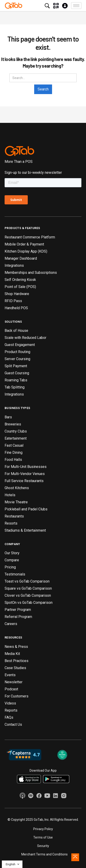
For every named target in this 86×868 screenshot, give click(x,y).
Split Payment (16, 366)
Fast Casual (14, 445)
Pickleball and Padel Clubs (26, 509)
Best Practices (17, 661)
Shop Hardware (17, 294)
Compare (12, 560)
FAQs (9, 717)
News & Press (16, 647)
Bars (8, 417)
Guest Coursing (17, 373)
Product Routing (17, 352)
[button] (76, 6)
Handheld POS (16, 308)
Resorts (11, 523)
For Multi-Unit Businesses (26, 467)
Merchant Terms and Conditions (44, 854)
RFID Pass (13, 301)
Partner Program (18, 610)
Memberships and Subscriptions (31, 273)
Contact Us (13, 724)
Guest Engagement (20, 345)
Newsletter (14, 682)
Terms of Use (43, 837)
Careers (11, 624)
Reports (11, 710)
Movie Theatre (16, 502)
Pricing (10, 567)
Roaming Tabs (16, 380)
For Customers (17, 696)
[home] (14, 5)
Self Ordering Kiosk (20, 280)
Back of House (16, 331)
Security (43, 846)
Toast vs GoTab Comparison (27, 581)
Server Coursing (17, 359)
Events (10, 675)
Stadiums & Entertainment (25, 530)
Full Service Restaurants (24, 481)
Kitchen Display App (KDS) (26, 251)
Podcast (11, 689)
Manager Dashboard (21, 258)
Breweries (13, 424)
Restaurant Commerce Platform (30, 237)
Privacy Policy (43, 829)
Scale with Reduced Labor (25, 338)
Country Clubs (16, 431)
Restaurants (14, 516)
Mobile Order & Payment (24, 244)
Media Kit (12, 654)
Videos (10, 703)
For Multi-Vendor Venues (25, 474)
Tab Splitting (15, 387)
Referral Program (18, 617)
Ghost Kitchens (17, 488)
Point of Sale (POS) (20, 287)
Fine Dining (14, 452)
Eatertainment (16, 438)
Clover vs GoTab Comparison (28, 595)
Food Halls (13, 460)
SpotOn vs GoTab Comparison (29, 603)
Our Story (12, 553)
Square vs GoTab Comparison (28, 588)
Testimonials (15, 574)
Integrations (14, 265)
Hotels (10, 495)
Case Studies (15, 668)
